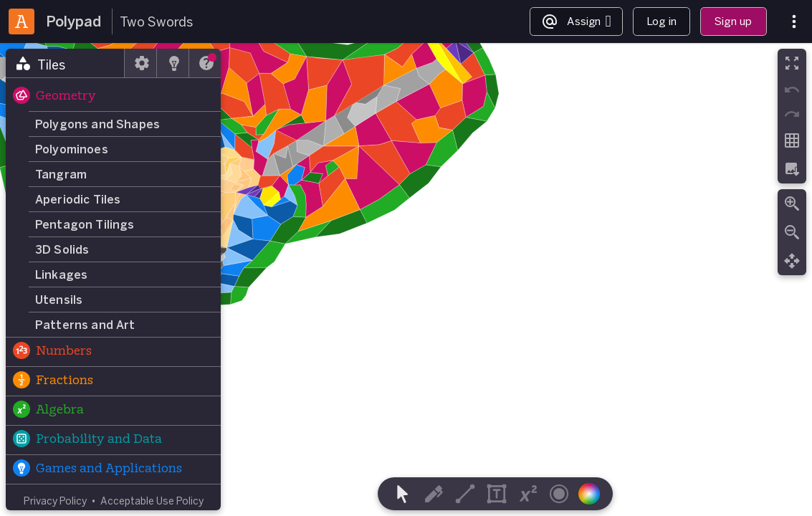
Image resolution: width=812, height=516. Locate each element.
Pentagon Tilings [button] (85, 224)
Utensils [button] (59, 300)
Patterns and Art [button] (85, 325)
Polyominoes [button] (72, 149)
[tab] (65, 63)
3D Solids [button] (62, 249)
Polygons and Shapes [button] (97, 124)
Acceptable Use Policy (152, 501)
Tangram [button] (61, 174)
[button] (113, 97)
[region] (406, 279)
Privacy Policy (55, 501)
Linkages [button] (61, 274)
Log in (661, 21)
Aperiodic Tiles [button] (78, 199)
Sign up (733, 21)
